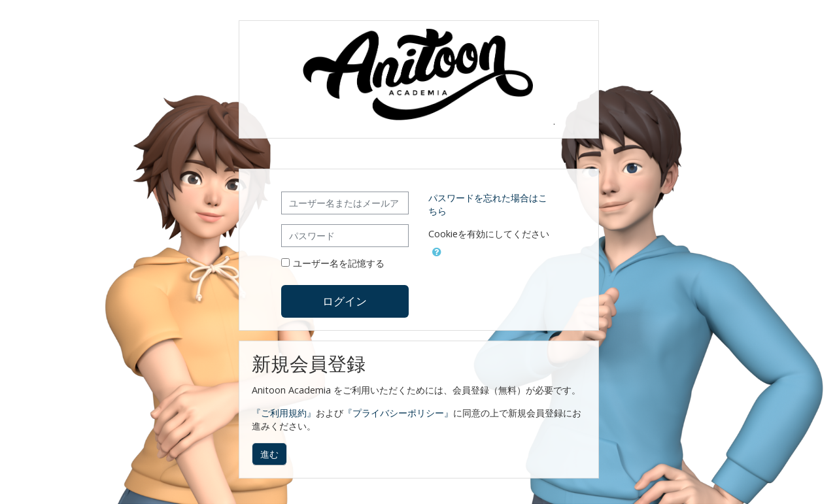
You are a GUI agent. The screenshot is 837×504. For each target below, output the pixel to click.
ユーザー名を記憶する (339, 263)
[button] (437, 250)
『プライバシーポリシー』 (398, 413)
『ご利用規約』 (284, 413)
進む (269, 454)
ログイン (345, 301)
